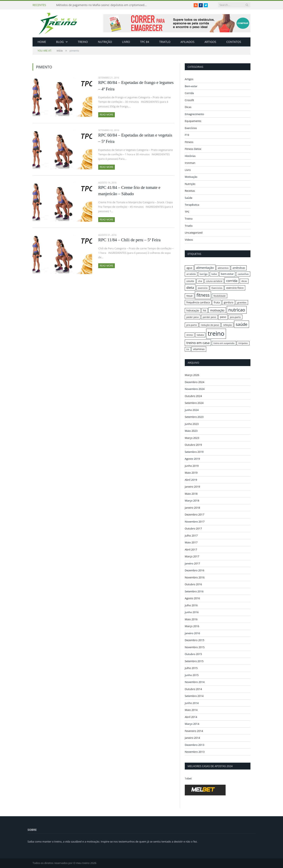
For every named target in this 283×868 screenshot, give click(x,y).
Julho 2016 (191, 605)
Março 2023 (192, 438)
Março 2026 (192, 375)
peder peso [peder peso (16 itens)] (193, 317)
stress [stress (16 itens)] (190, 335)
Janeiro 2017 (192, 563)
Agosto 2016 (192, 598)
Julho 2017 (191, 535)
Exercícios (191, 128)
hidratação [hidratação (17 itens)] (193, 310)
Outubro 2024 (193, 396)
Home (42, 42)
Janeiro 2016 (192, 633)
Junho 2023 (192, 424)
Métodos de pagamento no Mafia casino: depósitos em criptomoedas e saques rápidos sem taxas (103, 5)
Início (50, 51)
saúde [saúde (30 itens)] (241, 324)
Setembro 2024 (194, 403)
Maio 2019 (191, 473)
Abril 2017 (191, 549)
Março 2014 (192, 724)
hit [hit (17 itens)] (205, 310)
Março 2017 (192, 556)
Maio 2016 (191, 619)
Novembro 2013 (195, 752)
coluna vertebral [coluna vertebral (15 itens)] (214, 281)
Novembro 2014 (195, 682)
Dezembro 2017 (194, 514)
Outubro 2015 (193, 654)
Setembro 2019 (194, 452)
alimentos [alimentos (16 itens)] (223, 268)
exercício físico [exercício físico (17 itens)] (235, 288)
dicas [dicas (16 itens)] (244, 281)
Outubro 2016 (193, 584)
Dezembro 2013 (194, 745)
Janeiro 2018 (192, 507)
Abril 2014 (191, 717)
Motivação (191, 177)
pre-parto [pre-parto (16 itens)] (192, 325)
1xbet (188, 778)
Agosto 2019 (192, 459)
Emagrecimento (194, 114)
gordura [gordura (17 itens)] (229, 302)
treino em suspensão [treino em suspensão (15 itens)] (224, 343)
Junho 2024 (192, 410)
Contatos (234, 42)
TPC (187, 212)
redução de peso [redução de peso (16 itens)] (210, 325)
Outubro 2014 (193, 689)
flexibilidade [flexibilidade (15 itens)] (220, 296)
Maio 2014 (191, 710)
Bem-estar (191, 86)
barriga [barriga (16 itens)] (204, 274)
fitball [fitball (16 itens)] (190, 296)
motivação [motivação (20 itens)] (217, 310)
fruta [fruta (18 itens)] (217, 302)
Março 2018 (192, 501)
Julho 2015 (191, 668)
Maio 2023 (191, 431)
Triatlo (165, 42)
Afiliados (187, 42)
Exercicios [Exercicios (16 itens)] (217, 288)
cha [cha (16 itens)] (200, 281)
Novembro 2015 (195, 647)
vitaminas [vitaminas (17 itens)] (199, 349)
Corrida (189, 93)
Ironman (190, 163)
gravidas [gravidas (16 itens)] (242, 302)
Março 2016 (192, 626)
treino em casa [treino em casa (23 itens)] (198, 343)
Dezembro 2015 (194, 640)
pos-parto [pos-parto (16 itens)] (235, 317)
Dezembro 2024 (194, 382)
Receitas (190, 191)
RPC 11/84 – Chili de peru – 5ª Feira (129, 240)
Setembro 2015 (194, 661)
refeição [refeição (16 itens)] (227, 325)
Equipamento (193, 121)
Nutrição (105, 42)
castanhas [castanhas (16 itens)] (243, 274)
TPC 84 (145, 42)
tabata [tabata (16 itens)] (200, 335)
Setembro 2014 (194, 696)
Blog (60, 42)
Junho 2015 (192, 675)
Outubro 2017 (193, 528)
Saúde (189, 198)
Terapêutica (192, 205)
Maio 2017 (191, 542)
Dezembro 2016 (194, 570)
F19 (187, 135)
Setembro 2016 (194, 591)
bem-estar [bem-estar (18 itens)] (227, 274)
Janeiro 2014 (192, 738)
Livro (126, 42)
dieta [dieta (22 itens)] (190, 288)
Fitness (189, 142)
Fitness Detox (193, 149)
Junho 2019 (192, 466)
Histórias (190, 156)
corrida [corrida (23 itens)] (232, 281)
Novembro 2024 (195, 389)
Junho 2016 (192, 612)
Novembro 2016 (195, 577)
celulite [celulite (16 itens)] (190, 281)
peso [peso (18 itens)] (223, 317)
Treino (83, 42)
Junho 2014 (192, 703)
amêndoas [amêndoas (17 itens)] (239, 268)
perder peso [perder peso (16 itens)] (209, 317)
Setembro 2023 (194, 417)
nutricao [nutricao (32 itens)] (237, 310)
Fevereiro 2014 (194, 731)
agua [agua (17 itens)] (189, 268)
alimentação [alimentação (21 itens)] (205, 268)
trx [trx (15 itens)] (188, 349)
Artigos (210, 42)
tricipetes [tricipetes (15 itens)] (243, 343)
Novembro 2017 (195, 521)
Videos (189, 240)
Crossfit (189, 100)
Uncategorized (194, 233)
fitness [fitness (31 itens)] (203, 295)
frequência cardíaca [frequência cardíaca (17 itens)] (198, 302)
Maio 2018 (191, 493)
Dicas (188, 107)
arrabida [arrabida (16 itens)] (191, 274)
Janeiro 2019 (192, 487)
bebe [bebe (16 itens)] (214, 274)
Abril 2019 (191, 480)
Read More (107, 115)
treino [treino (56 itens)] (216, 333)
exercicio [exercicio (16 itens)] (203, 288)
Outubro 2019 (193, 445)
